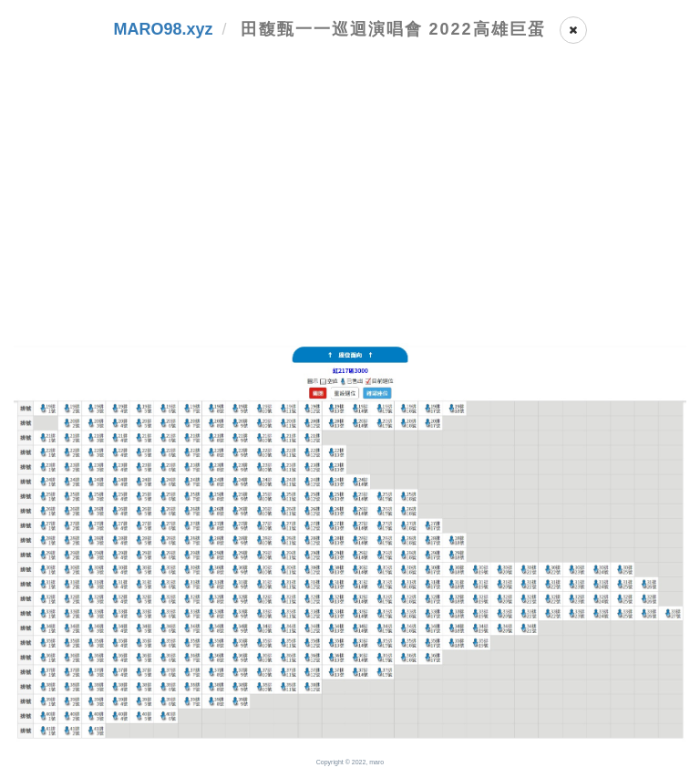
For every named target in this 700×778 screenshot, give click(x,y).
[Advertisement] (350, 206)
